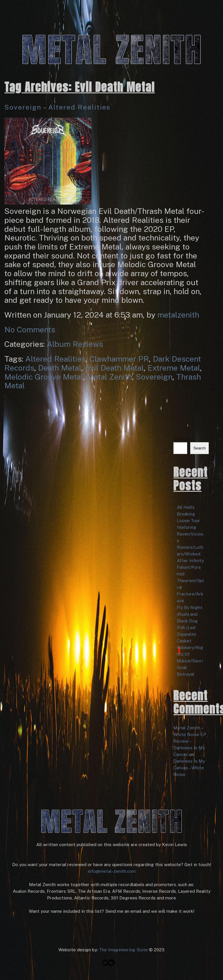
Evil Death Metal (114, 368)
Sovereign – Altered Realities (57, 107)
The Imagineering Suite (123, 950)
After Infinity (190, 560)
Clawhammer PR (119, 359)
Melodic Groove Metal (44, 377)
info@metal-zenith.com (112, 871)
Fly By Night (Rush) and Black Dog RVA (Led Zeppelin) (190, 621)
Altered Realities (55, 359)
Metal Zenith (109, 377)
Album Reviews (75, 344)
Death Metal (60, 368)
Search (181, 439)
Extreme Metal (174, 368)
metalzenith (178, 315)
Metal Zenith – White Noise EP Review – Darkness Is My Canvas (190, 741)
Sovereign (154, 377)
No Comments (30, 329)
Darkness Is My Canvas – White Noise (189, 768)
